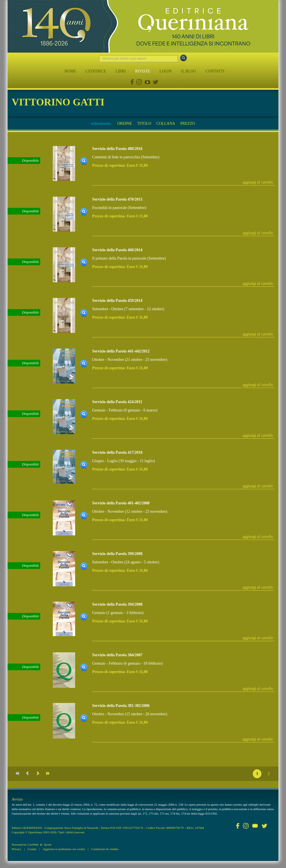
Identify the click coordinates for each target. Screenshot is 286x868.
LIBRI (121, 71)
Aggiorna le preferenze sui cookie (64, 849)
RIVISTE (143, 71)
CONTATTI (215, 71)
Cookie (32, 849)
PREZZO (188, 124)
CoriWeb (33, 845)
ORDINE (125, 124)
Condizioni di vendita (105, 849)
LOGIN (166, 71)
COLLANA (166, 124)
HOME (70, 71)
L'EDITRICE (96, 71)
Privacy (16, 849)
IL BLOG (189, 71)
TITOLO (144, 124)
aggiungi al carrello (258, 182)
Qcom (48, 845)
